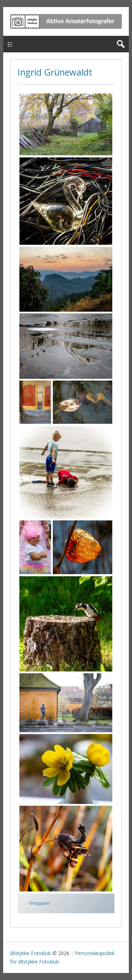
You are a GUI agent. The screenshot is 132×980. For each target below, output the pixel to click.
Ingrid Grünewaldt (55, 72)
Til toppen (39, 903)
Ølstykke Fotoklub (31, 953)
